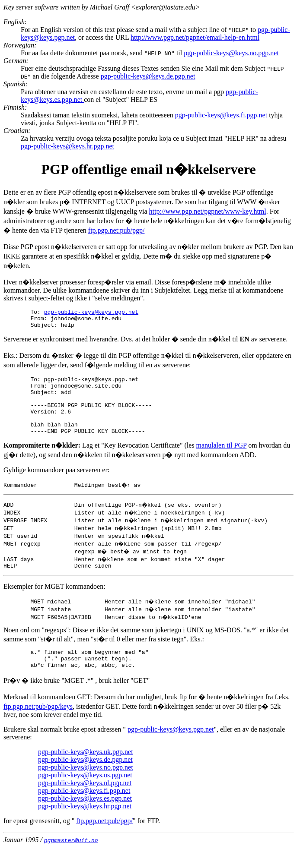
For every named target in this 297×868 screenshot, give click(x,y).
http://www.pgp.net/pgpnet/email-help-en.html (195, 37)
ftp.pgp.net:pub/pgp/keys (38, 727)
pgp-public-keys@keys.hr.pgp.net (67, 146)
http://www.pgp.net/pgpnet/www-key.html (208, 211)
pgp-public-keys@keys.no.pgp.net (231, 53)
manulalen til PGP (222, 461)
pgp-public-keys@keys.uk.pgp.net (86, 772)
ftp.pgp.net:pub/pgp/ (117, 230)
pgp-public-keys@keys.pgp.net (91, 313)
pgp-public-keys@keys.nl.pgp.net (85, 803)
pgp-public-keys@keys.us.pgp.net (85, 796)
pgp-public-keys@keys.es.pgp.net (85, 819)
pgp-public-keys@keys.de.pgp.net (148, 76)
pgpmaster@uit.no (71, 861)
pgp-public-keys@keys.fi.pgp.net (221, 115)
